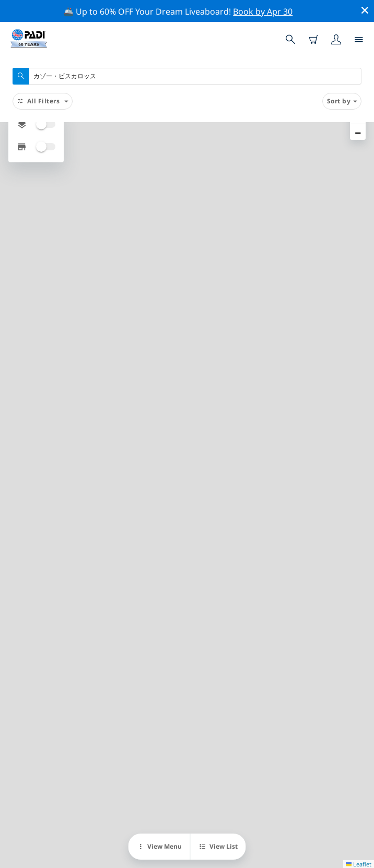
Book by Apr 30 (263, 11)
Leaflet (359, 864)
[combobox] (187, 76)
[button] (358, 132)
